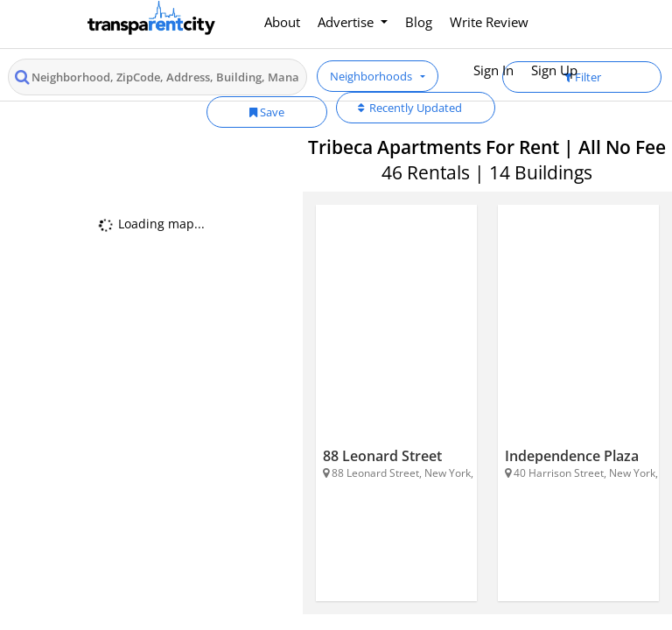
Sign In (493, 70)
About (282, 22)
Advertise (347, 22)
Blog (419, 22)
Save (267, 112)
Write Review (489, 22)
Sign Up (554, 70)
